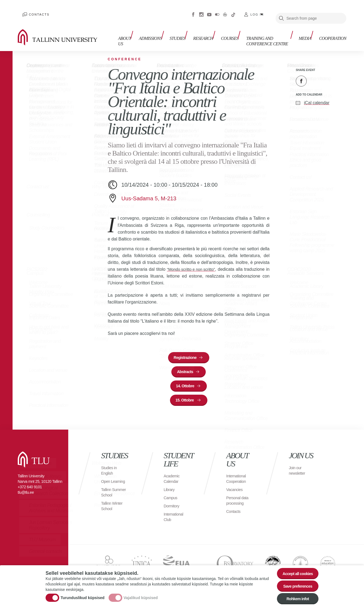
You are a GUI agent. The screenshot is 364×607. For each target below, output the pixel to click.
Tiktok (233, 11)
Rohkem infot (295, 598)
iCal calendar (317, 95)
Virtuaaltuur (225, 11)
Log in (257, 11)
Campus (171, 500)
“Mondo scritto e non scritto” (193, 262)
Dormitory (173, 508)
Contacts (34, 11)
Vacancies (235, 492)
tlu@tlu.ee (26, 495)
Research (195, 29)
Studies (172, 29)
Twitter (315, 74)
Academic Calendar (173, 481)
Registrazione (185, 351)
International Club (175, 519)
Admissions (147, 29)
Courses (219, 29)
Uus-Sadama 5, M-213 (149, 191)
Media (307, 29)
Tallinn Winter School (113, 519)
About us (120, 32)
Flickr (217, 11)
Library (170, 492)
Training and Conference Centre (260, 32)
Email (329, 74)
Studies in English (110, 473)
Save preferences (295, 583)
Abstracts (185, 368)
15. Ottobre (185, 401)
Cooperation (333, 29)
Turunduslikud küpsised (83, 594)
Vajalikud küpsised (141, 594)
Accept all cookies (295, 568)
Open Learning (109, 487)
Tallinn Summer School (109, 503)
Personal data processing (239, 503)
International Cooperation (237, 481)
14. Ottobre (185, 385)
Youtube (209, 11)
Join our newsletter (298, 473)
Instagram (201, 11)
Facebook (193, 11)
